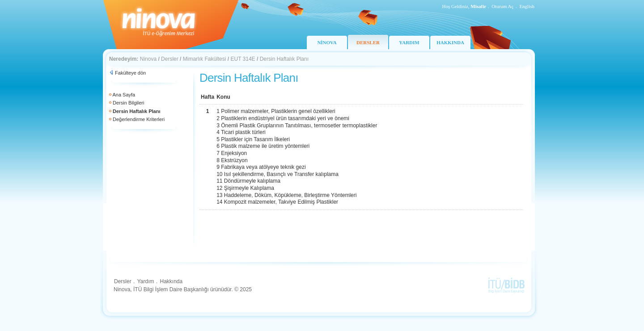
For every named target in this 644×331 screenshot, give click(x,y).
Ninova (148, 59)
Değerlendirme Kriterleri (139, 119)
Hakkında (171, 281)
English (527, 6)
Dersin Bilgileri (128, 103)
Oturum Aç (502, 6)
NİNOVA (327, 42)
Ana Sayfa (124, 95)
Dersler (170, 59)
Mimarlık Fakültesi (205, 59)
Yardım (146, 281)
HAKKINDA (450, 42)
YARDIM (409, 42)
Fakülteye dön (130, 73)
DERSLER (368, 42)
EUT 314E (243, 59)
